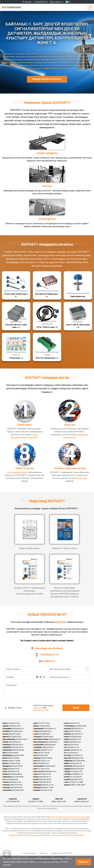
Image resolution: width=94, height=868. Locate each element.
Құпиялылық (38, 708)
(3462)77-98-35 (75, 731)
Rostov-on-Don (38, 771)
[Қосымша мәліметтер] (16, 285)
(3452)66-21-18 (76, 750)
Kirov (4, 779)
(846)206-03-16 (45, 777)
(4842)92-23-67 (14, 769)
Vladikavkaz (68, 761)
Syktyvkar (67, 734)
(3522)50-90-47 (44, 734)
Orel (34, 755)
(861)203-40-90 (16, 788)
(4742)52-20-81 (44, 726)
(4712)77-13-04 (43, 723)
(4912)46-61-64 (45, 774)
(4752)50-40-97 (76, 737)
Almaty (5, 723)
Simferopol (37, 788)
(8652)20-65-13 (77, 729)
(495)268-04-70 (45, 731)
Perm (35, 763)
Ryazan (35, 774)
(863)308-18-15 (50, 771)
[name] (25, 669)
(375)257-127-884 (76, 782)
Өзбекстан (59, 799)
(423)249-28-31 (79, 766)
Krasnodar (6, 788)
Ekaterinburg (7, 755)
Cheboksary (6, 745)
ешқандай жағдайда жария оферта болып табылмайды (70, 817)
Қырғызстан (82, 799)
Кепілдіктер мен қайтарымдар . (74, 835)
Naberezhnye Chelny (40, 739)
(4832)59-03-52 (14, 742)
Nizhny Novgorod (39, 742)
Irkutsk (4, 758)
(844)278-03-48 (78, 769)
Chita (4, 753)
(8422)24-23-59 (77, 758)
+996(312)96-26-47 (82, 802)
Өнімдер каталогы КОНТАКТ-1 (47, 79)
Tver (65, 747)
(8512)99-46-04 (16, 731)
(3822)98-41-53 (75, 742)
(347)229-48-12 (72, 753)
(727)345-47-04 (14, 723)
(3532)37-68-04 (46, 758)
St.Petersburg (69, 726)
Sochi (65, 723)
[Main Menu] (90, 7)
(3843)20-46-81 (50, 745)
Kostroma (6, 785)
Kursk (35, 723)
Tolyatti (66, 739)
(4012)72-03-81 (17, 766)
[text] (47, 692)
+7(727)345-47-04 (12, 802)
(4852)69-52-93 (77, 779)
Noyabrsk (36, 750)
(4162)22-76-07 (22, 739)
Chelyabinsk (6, 747)
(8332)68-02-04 (12, 779)
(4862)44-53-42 (42, 755)
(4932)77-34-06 (14, 761)
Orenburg (36, 758)
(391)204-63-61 (18, 790)
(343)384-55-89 (18, 755)
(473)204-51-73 (77, 774)
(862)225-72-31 (74, 723)
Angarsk (5, 726)
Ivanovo (5, 761)
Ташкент (67, 785)
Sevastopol (37, 785)
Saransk (36, 779)
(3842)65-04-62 (16, 774)
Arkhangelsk (7, 729)
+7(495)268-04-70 (41, 2)
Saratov (36, 782)
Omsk (35, 753)
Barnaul (5, 734)
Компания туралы (29, 853)
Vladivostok (68, 766)
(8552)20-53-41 (54, 739)
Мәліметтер (44, 853)
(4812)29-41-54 (46, 790)
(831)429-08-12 (52, 742)
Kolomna (5, 782)
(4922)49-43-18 (76, 763)
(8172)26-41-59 (76, 771)
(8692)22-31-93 (47, 785)
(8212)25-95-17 (77, 734)
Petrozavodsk (38, 766)
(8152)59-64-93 (47, 737)
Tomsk (66, 742)
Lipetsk (35, 726)
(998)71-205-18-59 (78, 785)
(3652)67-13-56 (47, 788)
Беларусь (35, 799)
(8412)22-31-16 (44, 761)
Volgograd (67, 769)
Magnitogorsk (38, 729)
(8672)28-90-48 (79, 761)
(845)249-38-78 (45, 782)
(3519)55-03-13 (50, 729)
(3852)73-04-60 (14, 734)
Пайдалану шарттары (41, 710)
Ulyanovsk (67, 758)
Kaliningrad (6, 766)
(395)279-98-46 (13, 758)
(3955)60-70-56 (15, 726)
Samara (36, 777)
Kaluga (5, 769)
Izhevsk (5, 763)
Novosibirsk (37, 747)
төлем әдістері (57, 835)
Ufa (65, 753)
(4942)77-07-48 (16, 785)
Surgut (66, 731)
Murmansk (37, 737)
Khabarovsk (6, 777)
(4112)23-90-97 (76, 777)
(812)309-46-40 (80, 726)
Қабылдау (83, 862)
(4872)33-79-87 (73, 745)
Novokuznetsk (38, 745)
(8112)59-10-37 (44, 769)
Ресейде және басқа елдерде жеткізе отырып (25, 835)
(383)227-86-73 (48, 747)
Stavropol (67, 729)
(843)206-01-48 (13, 771)
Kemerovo (6, 774)
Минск (66, 782)
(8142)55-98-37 (49, 766)
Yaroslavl (67, 779)
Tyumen (66, 750)
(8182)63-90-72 (18, 729)
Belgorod (5, 737)
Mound (35, 734)
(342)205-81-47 (43, 763)
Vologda (66, 771)
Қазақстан (12, 799)
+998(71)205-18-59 (59, 802)
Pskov (35, 769)
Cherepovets (7, 750)
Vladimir (66, 763)
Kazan (4, 771)
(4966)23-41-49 (15, 782)
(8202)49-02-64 (18, 750)
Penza (35, 761)
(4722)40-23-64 (15, 737)
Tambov (66, 737)
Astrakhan (6, 731)
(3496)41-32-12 (46, 750)
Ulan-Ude (67, 755)
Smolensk (36, 790)
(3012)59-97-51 (76, 755)
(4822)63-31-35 (73, 747)
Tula (65, 745)
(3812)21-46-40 (43, 753)
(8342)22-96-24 (45, 779)
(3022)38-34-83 (12, 753)
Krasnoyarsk (7, 790)
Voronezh (67, 774)
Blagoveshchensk (9, 739)
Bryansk (5, 742)
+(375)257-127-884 (35, 802)
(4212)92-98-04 (17, 777)
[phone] (25, 677)
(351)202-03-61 (17, 747)
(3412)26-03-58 (14, 763)
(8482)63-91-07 (75, 739)
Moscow (59, 622)
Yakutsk (66, 777)
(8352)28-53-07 (17, 745)
